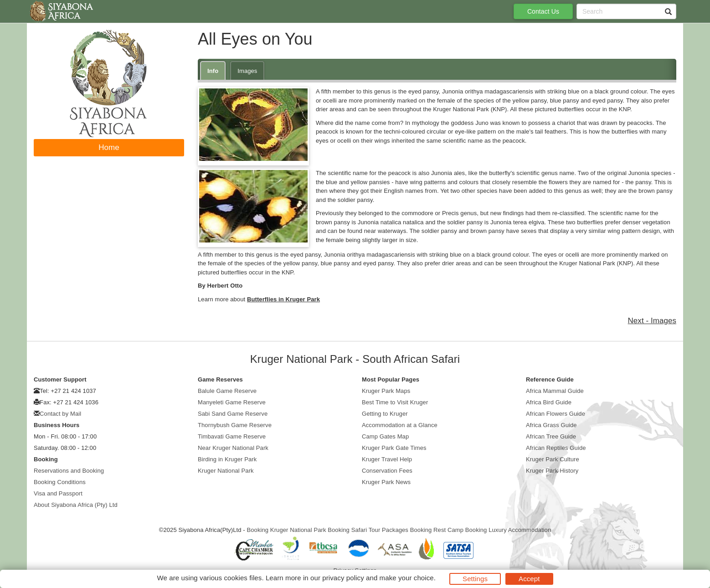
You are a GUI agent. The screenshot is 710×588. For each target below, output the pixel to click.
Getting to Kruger (385, 414)
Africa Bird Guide (549, 402)
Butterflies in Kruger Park (283, 299)
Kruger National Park (226, 471)
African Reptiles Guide (556, 448)
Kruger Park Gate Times (394, 448)
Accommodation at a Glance (400, 425)
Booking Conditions (60, 482)
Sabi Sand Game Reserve (233, 414)
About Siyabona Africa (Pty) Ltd (76, 505)
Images (247, 71)
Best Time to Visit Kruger (395, 402)
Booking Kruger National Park (286, 530)
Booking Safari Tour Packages (368, 530)
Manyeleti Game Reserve (232, 402)
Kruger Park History (552, 471)
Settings (475, 579)
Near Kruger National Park (233, 448)
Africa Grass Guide (551, 425)
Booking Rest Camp (437, 530)
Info (213, 71)
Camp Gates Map (385, 436)
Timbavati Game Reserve (232, 436)
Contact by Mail (60, 414)
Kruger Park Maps (386, 391)
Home (109, 147)
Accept (529, 579)
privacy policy (343, 578)
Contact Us (543, 11)
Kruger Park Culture (553, 459)
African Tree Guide (551, 436)
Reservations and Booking (69, 471)
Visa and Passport (58, 493)
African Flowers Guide (556, 414)
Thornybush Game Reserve (235, 425)
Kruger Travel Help (387, 459)
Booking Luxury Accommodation (508, 530)
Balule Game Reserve (227, 391)
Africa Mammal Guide (555, 391)
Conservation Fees (387, 471)
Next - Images (652, 321)
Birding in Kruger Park (227, 459)
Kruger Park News (386, 482)
